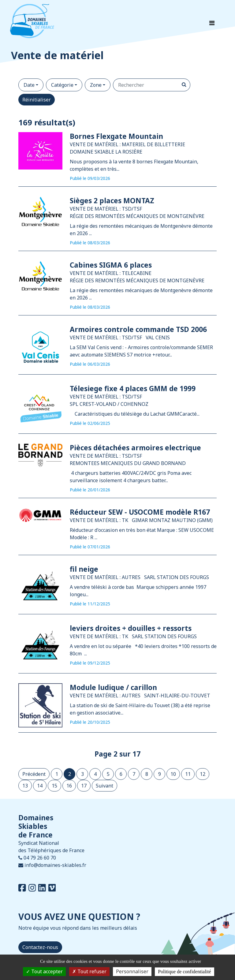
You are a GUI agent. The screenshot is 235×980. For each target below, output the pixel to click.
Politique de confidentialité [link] (184, 972)
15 (54, 786)
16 (69, 786)
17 (84, 786)
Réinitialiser (37, 100)
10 (173, 774)
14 (40, 786)
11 (188, 774)
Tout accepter (44, 971)
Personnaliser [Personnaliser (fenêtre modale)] (132, 971)
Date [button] (29, 85)
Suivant (104, 786)
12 (203, 774)
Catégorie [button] (62, 85)
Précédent (34, 774)
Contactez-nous (40, 947)
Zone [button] (96, 85)
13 (25, 786)
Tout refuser (89, 971)
